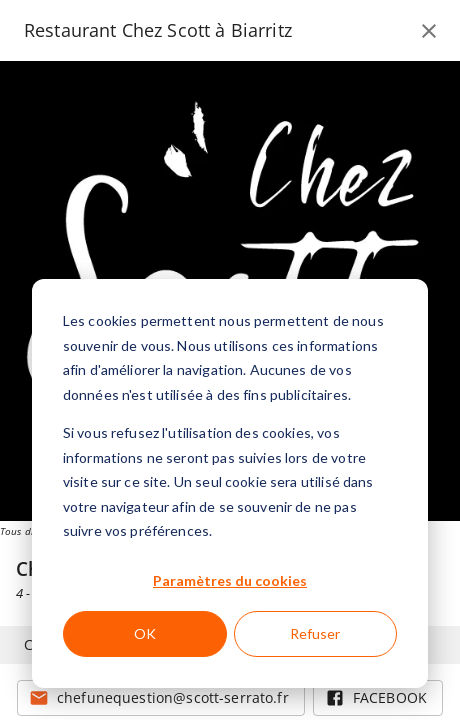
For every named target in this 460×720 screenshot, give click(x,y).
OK (145, 633)
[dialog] (230, 483)
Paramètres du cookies (230, 580)
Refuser (315, 633)
